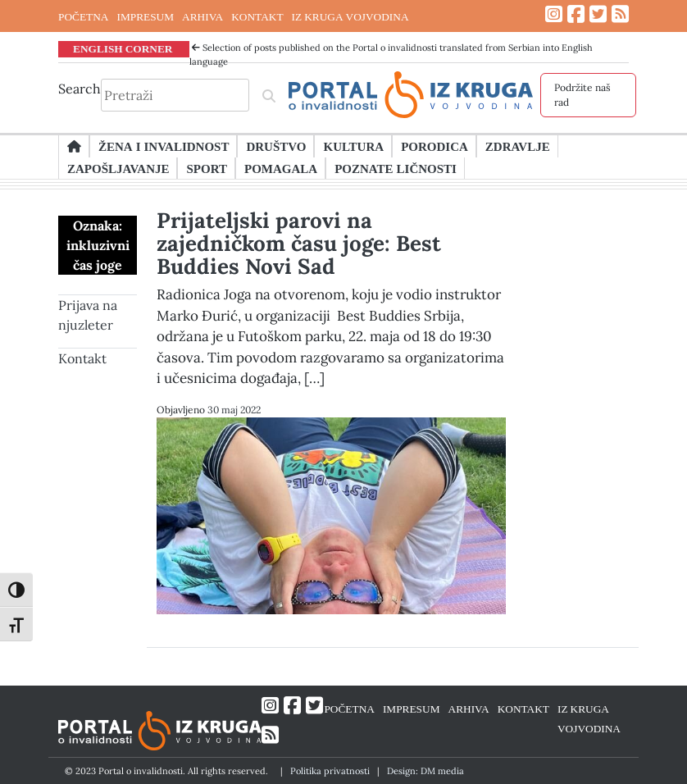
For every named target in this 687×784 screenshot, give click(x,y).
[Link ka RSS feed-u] (620, 14)
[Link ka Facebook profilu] (576, 14)
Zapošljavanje (118, 168)
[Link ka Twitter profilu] (598, 14)
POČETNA (83, 16)
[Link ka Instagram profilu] (554, 14)
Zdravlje (518, 146)
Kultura (353, 146)
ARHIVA (202, 16)
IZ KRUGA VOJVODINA (350, 16)
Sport (206, 168)
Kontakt (82, 358)
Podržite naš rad (582, 95)
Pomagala (281, 168)
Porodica (434, 146)
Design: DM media (425, 771)
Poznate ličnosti (396, 168)
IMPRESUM (145, 16)
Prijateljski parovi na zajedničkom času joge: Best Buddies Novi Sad (299, 243)
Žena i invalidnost (164, 146)
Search (80, 89)
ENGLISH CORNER (123, 48)
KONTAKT (257, 16)
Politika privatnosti (330, 771)
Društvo (276, 146)
